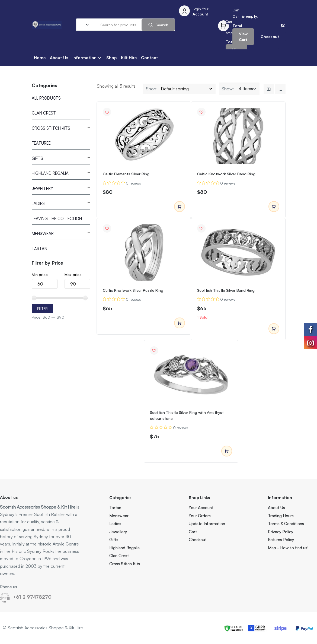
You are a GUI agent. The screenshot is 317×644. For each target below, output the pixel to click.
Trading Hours (281, 516)
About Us (59, 58)
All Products (46, 98)
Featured (42, 143)
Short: (152, 89)
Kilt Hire (129, 58)
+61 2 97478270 (32, 597)
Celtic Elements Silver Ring (126, 174)
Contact (150, 58)
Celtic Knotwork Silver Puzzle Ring (133, 290)
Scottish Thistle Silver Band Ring (226, 290)
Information (84, 58)
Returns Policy (281, 540)
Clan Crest (44, 113)
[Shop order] (186, 89)
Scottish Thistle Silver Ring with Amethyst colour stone (187, 415)
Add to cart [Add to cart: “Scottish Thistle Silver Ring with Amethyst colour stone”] (227, 451)
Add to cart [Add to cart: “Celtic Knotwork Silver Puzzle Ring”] (180, 323)
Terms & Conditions (286, 524)
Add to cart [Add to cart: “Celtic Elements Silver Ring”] (180, 207)
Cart (193, 532)
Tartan (39, 249)
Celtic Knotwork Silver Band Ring (226, 174)
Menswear (43, 234)
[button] (107, 112)
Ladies (38, 203)
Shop (111, 58)
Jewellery (42, 188)
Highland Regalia (50, 173)
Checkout (270, 37)
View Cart (243, 37)
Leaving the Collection (57, 219)
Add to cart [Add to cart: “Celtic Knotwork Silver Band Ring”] (274, 207)
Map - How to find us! (288, 548)
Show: (228, 89)
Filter (42, 309)
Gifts (37, 158)
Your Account (201, 508)
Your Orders (200, 516)
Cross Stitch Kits (51, 128)
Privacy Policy (281, 532)
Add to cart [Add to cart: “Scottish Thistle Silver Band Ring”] (274, 329)
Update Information (207, 524)
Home (40, 58)
